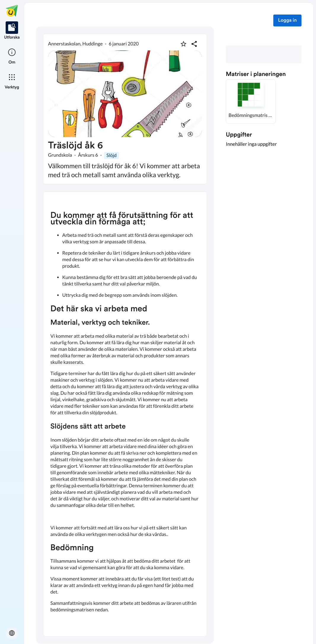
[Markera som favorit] (183, 44)
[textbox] (125, 414)
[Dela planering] (194, 44)
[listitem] (12, 31)
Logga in (287, 20)
